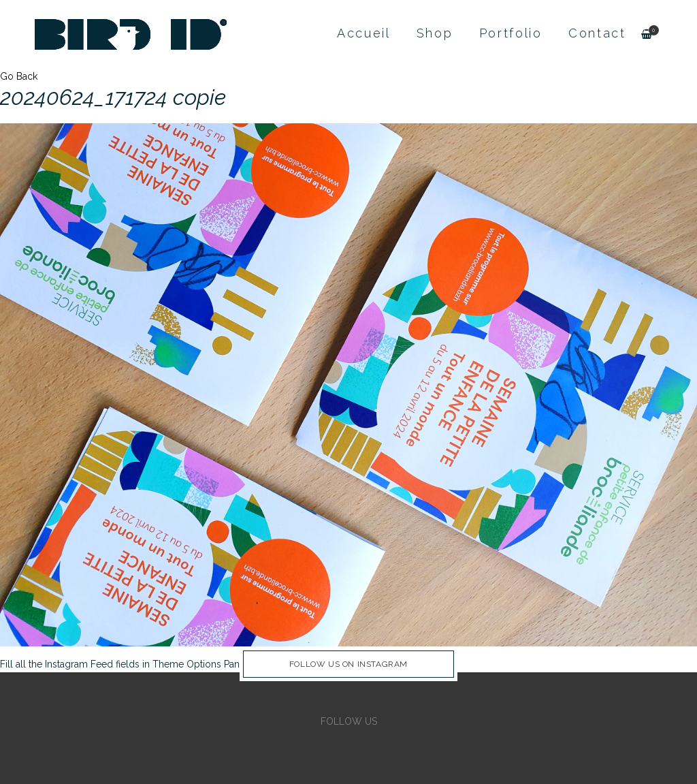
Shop (435, 33)
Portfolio (511, 33)
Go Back (19, 76)
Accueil (364, 33)
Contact (597, 33)
